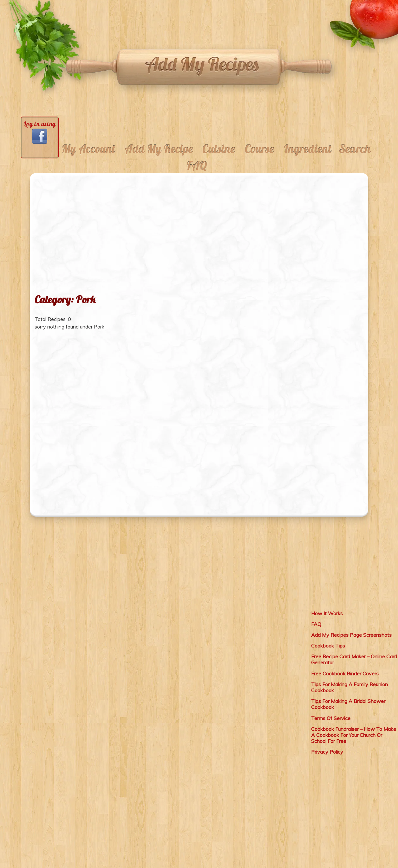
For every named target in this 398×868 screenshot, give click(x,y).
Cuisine (219, 149)
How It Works (327, 613)
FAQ (197, 166)
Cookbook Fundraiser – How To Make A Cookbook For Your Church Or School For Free (354, 735)
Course (260, 149)
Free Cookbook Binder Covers (345, 673)
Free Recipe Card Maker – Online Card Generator (354, 659)
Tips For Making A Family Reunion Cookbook (349, 687)
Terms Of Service (331, 718)
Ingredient (308, 149)
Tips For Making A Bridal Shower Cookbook (348, 704)
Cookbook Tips (328, 646)
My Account (89, 149)
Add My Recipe (159, 149)
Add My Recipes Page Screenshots (351, 635)
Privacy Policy (327, 752)
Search (355, 149)
